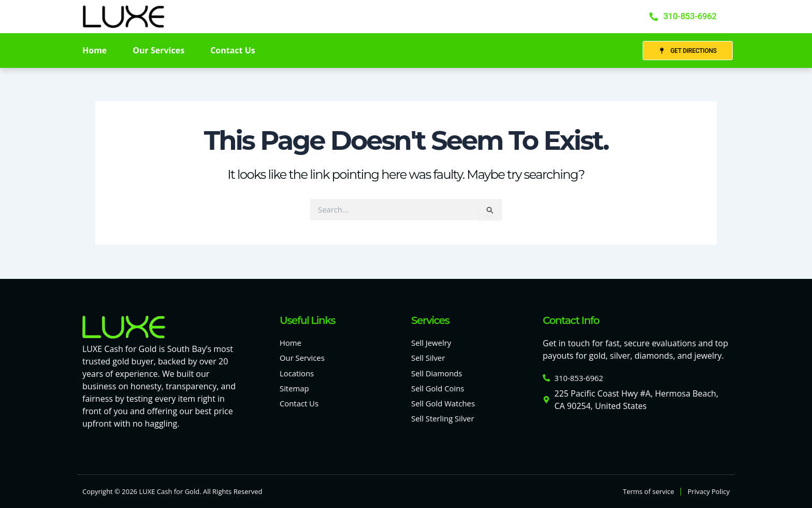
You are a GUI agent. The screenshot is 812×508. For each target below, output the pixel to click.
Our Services (158, 51)
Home (95, 51)
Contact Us (233, 51)
